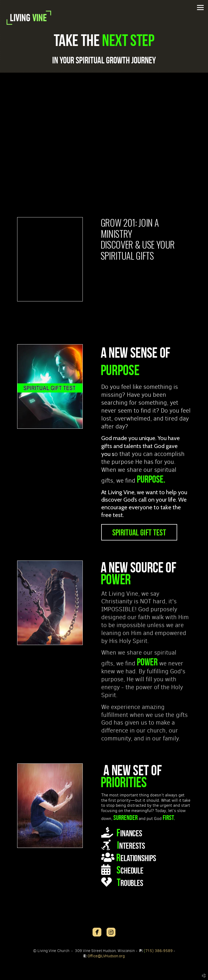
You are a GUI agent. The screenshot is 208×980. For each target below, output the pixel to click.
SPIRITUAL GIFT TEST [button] (139, 532)
